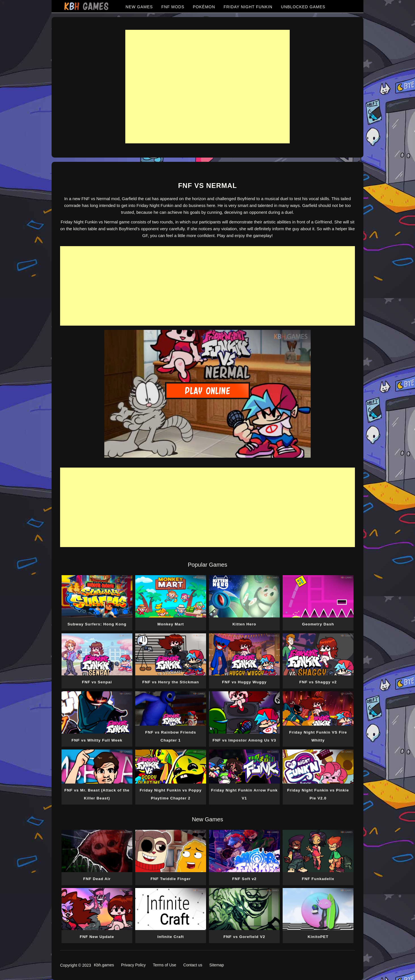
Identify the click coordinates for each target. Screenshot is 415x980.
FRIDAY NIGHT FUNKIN (248, 7)
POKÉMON (204, 7)
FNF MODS (173, 7)
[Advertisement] (207, 87)
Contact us (193, 965)
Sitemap (217, 965)
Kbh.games (104, 965)
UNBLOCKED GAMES (303, 7)
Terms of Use (164, 965)
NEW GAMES (139, 7)
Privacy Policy (133, 965)
